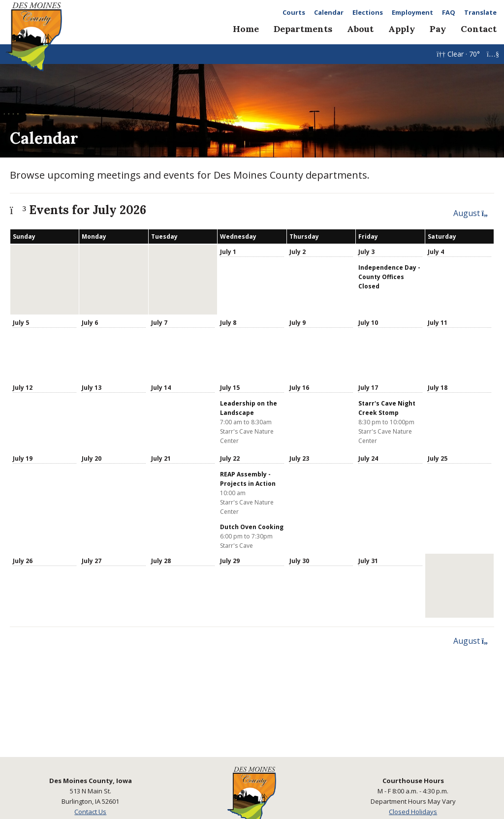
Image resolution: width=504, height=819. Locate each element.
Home (246, 29)
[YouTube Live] (493, 54)
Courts (294, 13)
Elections (368, 13)
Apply (402, 29)
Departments (303, 29)
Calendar (329, 13)
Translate (480, 13)
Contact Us (90, 812)
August (474, 213)
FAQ (449, 13)
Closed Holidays (413, 812)
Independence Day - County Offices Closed (389, 277)
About (360, 29)
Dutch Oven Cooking (252, 527)
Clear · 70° (459, 54)
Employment (412, 13)
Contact (479, 29)
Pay (438, 29)
